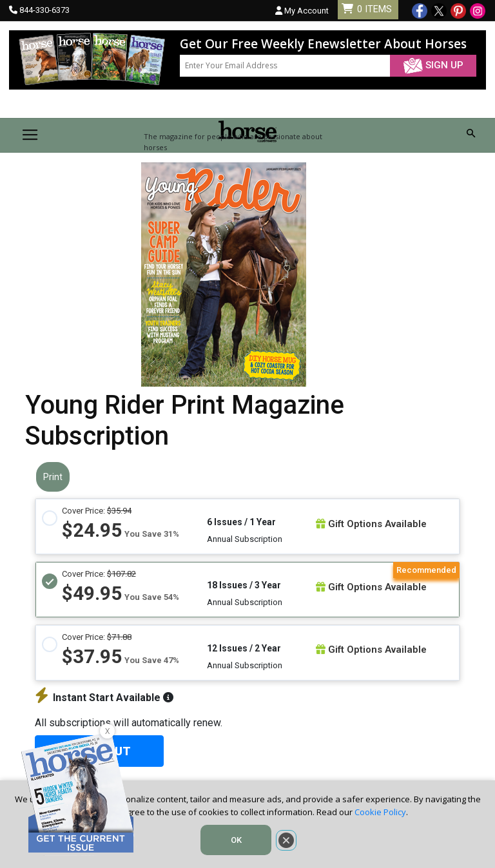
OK (236, 840)
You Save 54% (152, 597)
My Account (302, 11)
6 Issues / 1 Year (241, 522)
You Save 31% (152, 534)
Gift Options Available (371, 524)
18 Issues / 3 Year (244, 585)
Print (53, 477)
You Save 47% (152, 660)
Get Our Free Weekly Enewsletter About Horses (323, 44)
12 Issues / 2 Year (244, 648)
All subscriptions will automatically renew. (129, 723)
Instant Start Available (104, 698)
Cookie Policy (380, 812)
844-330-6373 (44, 10)
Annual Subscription (245, 539)
